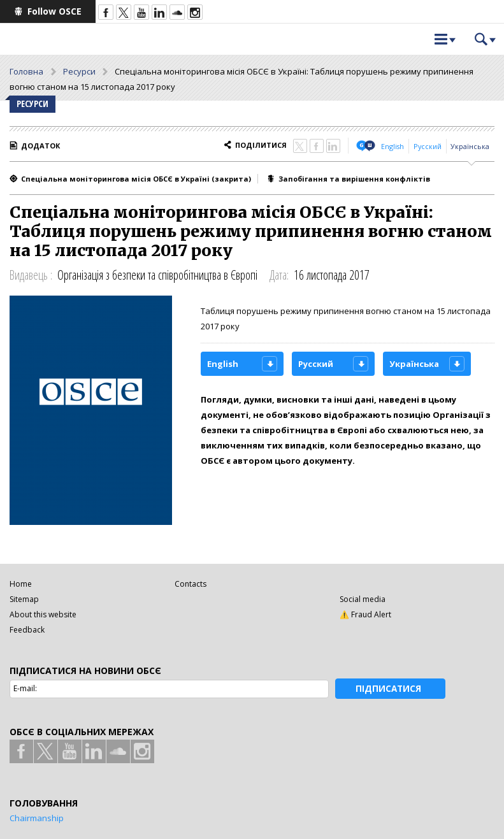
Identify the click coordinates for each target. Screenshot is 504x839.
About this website (43, 614)
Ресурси (79, 71)
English (392, 146)
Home (21, 584)
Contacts (191, 584)
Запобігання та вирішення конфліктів (354, 179)
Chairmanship (37, 818)
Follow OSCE (54, 11)
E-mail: (25, 688)
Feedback (27, 630)
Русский (428, 146)
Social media (363, 599)
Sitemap (24, 599)
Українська (470, 146)
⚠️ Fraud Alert (365, 614)
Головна (26, 71)
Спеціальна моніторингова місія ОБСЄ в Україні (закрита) (136, 179)
